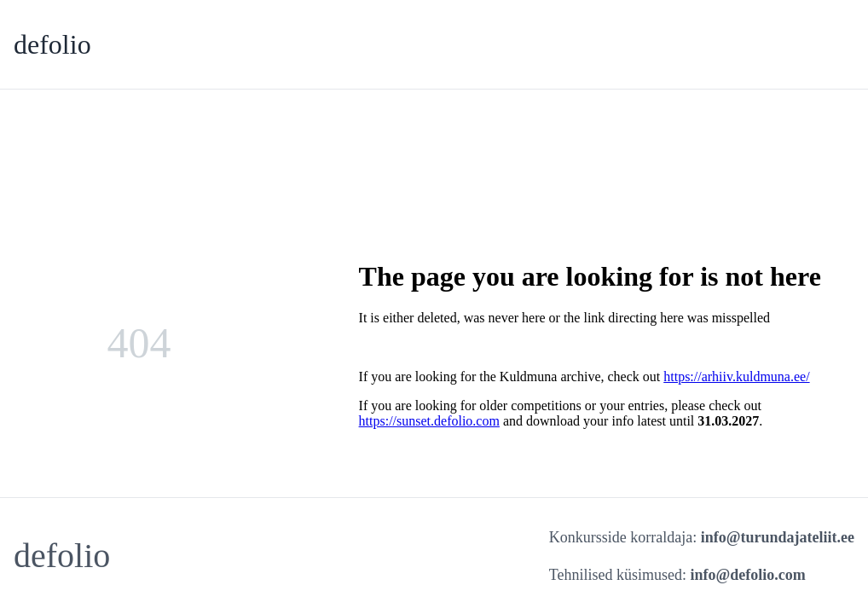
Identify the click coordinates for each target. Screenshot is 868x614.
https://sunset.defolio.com (429, 421)
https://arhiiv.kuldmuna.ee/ (736, 377)
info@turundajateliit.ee (778, 537)
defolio (52, 44)
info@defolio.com (748, 575)
